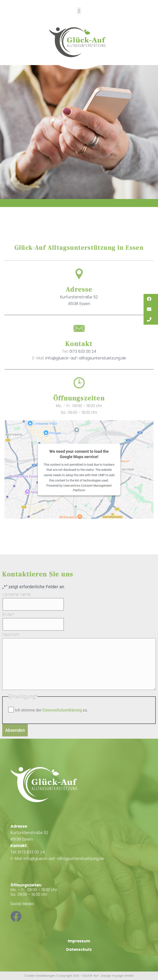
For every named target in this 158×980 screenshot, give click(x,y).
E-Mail (8, 614)
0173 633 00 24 (83, 351)
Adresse (79, 289)
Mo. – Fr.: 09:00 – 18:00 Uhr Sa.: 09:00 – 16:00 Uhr (34, 890)
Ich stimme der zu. (51, 710)
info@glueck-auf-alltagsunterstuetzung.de (86, 358)
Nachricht (11, 635)
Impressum (79, 941)
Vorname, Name (16, 594)
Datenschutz (79, 949)
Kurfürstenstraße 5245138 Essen (29, 833)
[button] (79, 11)
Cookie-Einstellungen (40, 976)
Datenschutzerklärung (63, 710)
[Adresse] (79, 274)
